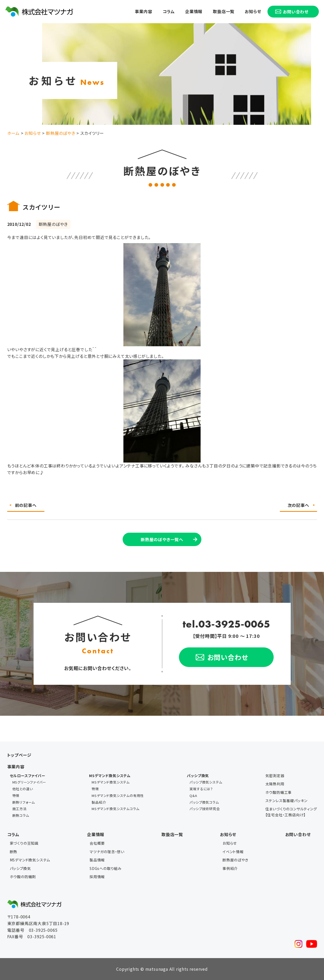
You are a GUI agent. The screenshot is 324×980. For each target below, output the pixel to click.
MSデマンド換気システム (111, 782)
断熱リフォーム (24, 802)
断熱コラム (21, 815)
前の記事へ (26, 505)
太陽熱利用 (275, 784)
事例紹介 (230, 868)
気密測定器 (275, 776)
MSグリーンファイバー (29, 782)
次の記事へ (298, 505)
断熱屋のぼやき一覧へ (162, 539)
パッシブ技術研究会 (205, 809)
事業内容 (143, 11)
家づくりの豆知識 (24, 843)
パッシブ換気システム (206, 782)
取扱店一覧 (224, 11)
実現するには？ (201, 789)
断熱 (14, 852)
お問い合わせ (298, 834)
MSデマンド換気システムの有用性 (118, 796)
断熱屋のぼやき (235, 860)
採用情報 (97, 877)
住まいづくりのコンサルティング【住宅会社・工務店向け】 (291, 812)
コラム (169, 11)
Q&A (193, 796)
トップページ (19, 755)
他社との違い (23, 789)
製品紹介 (99, 802)
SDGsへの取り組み (106, 868)
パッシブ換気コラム (204, 802)
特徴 (16, 796)
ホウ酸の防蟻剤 (23, 877)
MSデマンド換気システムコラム (115, 809)
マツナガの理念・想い (107, 852)
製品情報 (97, 860)
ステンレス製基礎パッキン (287, 801)
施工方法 (19, 809)
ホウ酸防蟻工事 (279, 792)
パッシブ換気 (20, 868)
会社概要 (97, 843)
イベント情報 (233, 852)
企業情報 (194, 11)
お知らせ (253, 11)
